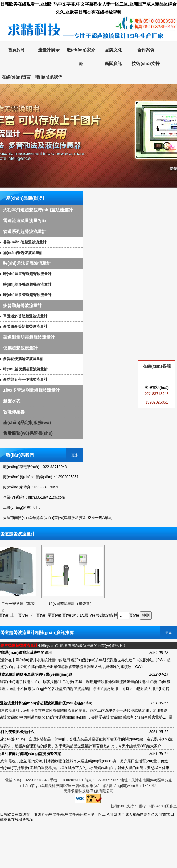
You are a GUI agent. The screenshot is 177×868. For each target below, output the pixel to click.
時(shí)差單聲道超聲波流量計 (27, 274)
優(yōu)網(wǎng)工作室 (158, 806)
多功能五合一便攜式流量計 (25, 380)
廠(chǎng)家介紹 (81, 57)
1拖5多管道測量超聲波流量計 (31, 390)
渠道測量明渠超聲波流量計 (29, 337)
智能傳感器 (14, 412)
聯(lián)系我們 (49, 77)
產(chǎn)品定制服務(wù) (27, 422)
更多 (75, 455)
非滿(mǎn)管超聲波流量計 (25, 242)
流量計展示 (49, 50)
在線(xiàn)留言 (16, 77)
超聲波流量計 (88, 136)
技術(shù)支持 (146, 63)
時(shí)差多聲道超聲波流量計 (27, 284)
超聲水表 (12, 401)
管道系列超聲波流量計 (25, 231)
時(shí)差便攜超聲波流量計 (25, 369)
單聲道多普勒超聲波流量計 (25, 316)
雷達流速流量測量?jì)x (25, 221)
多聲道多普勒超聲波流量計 (25, 327)
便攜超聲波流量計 (20, 348)
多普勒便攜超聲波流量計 (23, 359)
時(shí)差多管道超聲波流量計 (27, 295)
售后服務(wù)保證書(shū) (28, 433)
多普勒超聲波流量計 (23, 305)
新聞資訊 (113, 63)
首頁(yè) (16, 50)
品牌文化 (113, 50)
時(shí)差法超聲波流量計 (27, 263)
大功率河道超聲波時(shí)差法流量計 (38, 210)
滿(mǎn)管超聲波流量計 (23, 253)
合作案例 (146, 50)
